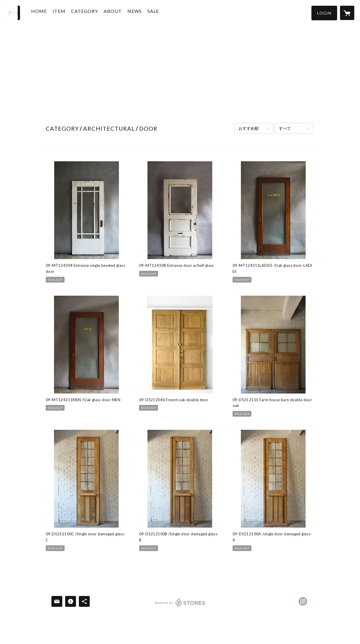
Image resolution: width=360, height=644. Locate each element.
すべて (285, 128)
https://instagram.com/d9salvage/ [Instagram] (303, 601)
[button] (324, 13)
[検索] (13, 13)
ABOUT (119, 12)
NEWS (141, 12)
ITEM (65, 12)
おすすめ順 (249, 128)
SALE (159, 12)
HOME (45, 12)
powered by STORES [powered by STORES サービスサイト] (180, 606)
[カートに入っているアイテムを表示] (347, 13)
